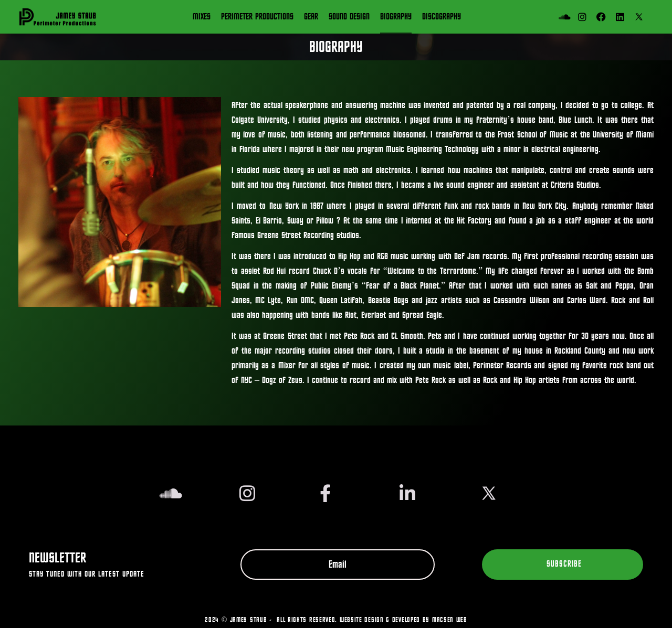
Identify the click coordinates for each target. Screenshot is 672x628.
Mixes (202, 17)
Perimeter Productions (257, 17)
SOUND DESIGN (349, 17)
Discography (442, 17)
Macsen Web (450, 620)
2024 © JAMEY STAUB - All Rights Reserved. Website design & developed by (318, 620)
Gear (311, 17)
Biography (396, 17)
